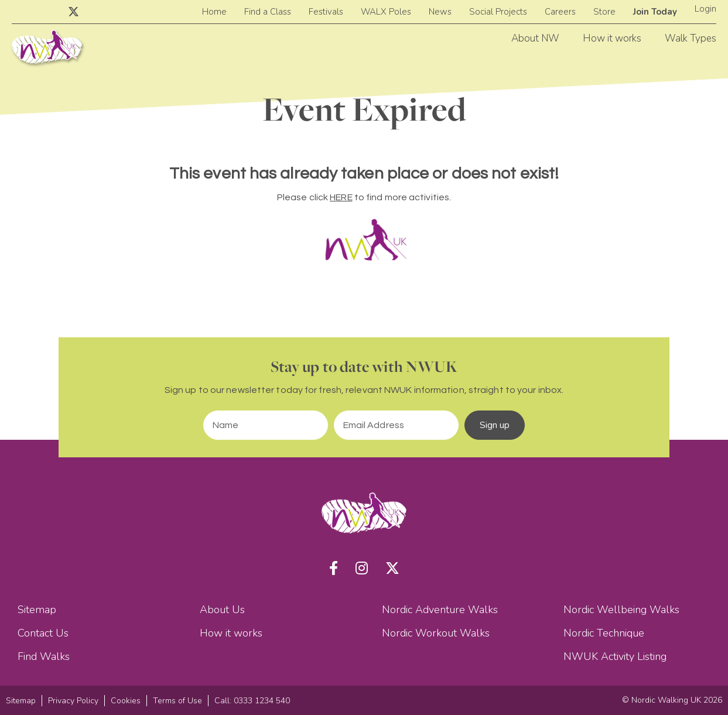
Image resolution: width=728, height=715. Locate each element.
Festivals (326, 12)
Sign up (495, 425)
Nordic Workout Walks (436, 633)
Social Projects (498, 12)
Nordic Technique (604, 633)
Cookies (126, 701)
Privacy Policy (73, 701)
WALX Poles (386, 12)
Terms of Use (177, 701)
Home (214, 12)
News (440, 12)
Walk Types (691, 38)
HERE (341, 197)
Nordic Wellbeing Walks (621, 610)
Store (604, 12)
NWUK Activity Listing (615, 656)
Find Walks (44, 656)
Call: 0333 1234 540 (252, 701)
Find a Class (268, 12)
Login (705, 9)
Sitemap (37, 610)
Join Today (655, 12)
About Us (222, 610)
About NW (535, 38)
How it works (612, 38)
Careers (560, 12)
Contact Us (43, 633)
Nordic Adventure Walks (440, 610)
